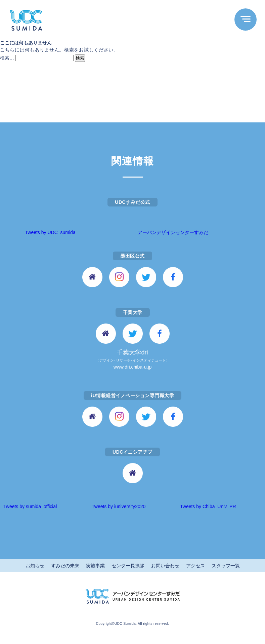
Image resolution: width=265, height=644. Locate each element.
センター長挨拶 (128, 566)
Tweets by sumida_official (30, 506)
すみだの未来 (65, 566)
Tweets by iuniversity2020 (119, 506)
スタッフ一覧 (226, 566)
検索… (7, 58)
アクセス (195, 566)
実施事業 (95, 566)
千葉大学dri (132, 360)
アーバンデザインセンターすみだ (173, 232)
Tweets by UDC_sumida (50, 232)
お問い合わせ (165, 566)
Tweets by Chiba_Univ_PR (208, 506)
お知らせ (35, 566)
